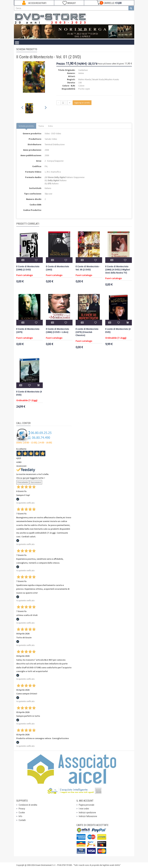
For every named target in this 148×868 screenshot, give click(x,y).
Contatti (22, 820)
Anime (81, 73)
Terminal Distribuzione (55, 144)
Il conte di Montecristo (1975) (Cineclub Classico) (87, 332)
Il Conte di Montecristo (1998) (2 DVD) (28, 268)
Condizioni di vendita (28, 805)
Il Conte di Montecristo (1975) (28, 331)
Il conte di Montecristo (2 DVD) (118, 331)
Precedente (23, 482)
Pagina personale (87, 805)
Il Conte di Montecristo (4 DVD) (29, 393)
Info (20, 816)
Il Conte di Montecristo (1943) (57, 268)
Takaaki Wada (98, 79)
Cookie (22, 813)
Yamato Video (51, 139)
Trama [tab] (41, 126)
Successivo (36, 482)
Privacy (22, 809)
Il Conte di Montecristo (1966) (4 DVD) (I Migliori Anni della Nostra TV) (118, 270)
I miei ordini (84, 809)
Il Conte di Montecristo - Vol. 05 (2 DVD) (88, 268)
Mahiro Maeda (85, 79)
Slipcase (48, 194)
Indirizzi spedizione (87, 813)
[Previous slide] (22, 108)
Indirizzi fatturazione (88, 816)
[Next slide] (45, 108)
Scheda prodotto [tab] (26, 126)
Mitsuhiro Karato (112, 79)
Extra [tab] (50, 126)
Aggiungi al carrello (82, 103)
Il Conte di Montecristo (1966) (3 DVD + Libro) (57, 331)
